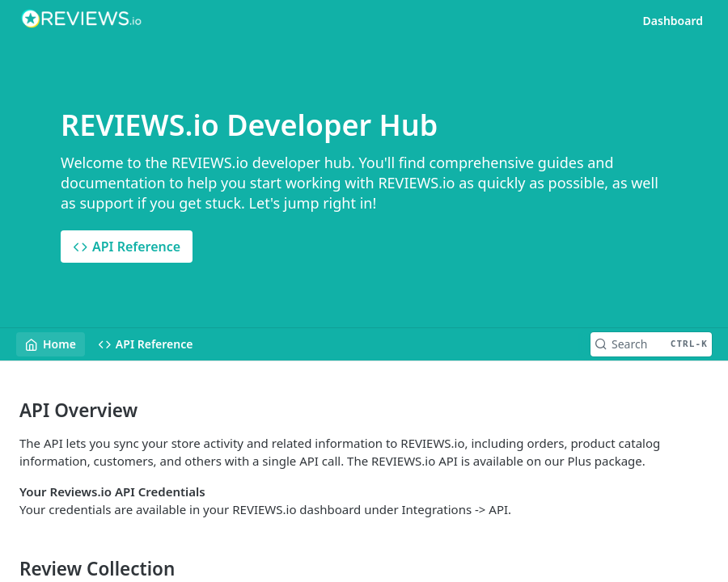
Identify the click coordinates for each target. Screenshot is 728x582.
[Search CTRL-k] (651, 344)
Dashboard (673, 21)
